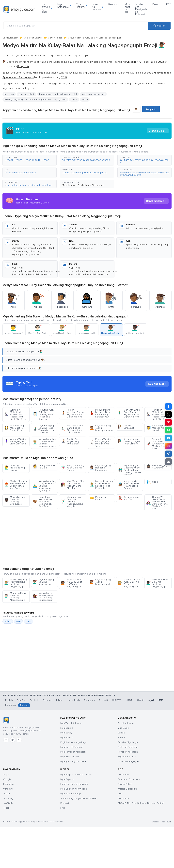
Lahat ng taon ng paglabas (74, 784)
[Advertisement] (87, 539)
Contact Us (123, 798)
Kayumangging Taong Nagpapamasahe (101, 428)
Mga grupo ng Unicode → (73, 761)
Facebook (9, 784)
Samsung (8, 798)
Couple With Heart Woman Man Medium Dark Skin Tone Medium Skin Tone (157, 503)
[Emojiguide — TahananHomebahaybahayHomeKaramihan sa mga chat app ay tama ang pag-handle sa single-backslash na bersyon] (6, 720)
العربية (151, 700)
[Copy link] (168, 454)
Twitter (7, 794)
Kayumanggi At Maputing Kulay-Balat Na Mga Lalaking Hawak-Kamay (129, 470)
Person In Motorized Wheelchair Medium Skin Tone (156, 444)
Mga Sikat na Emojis (71, 794)
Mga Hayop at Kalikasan (73, 752)
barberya (9, 94)
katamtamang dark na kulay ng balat (58, 94)
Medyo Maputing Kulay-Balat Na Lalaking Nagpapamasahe (45, 443)
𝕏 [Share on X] (168, 414)
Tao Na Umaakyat (126, 427)
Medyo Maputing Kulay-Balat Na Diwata (73, 468)
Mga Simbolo (67, 737)
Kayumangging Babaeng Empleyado (100, 468)
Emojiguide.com (10, 38)
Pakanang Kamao (98, 498)
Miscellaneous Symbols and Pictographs (83, 185)
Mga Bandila (67, 728)
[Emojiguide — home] (19, 10)
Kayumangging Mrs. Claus (128, 498)
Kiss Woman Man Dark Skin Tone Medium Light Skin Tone (73, 485)
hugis (29, 621)
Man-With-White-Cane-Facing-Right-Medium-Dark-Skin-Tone (72, 429)
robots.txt (166, 822)
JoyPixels (8, 803)
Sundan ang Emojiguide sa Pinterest (141, 9)
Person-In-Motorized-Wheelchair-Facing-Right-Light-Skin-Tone (157, 414)
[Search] (159, 26)
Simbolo (122, 737)
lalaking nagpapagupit (93, 94)
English (9, 700)
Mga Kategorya (64, 6)
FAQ (169, 4)
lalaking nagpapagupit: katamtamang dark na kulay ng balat (35, 99)
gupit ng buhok (26, 94)
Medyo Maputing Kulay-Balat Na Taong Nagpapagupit (130, 583)
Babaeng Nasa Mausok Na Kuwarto (157, 428)
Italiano (60, 700)
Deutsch (34, 700)
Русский (103, 700)
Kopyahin (151, 109)
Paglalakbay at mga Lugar (74, 742)
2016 (64, 77)
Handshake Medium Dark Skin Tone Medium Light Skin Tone (42, 502)
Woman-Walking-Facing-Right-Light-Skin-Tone (16, 441)
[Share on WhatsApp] (168, 430)
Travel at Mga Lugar (128, 742)
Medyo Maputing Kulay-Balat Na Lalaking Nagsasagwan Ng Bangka (44, 486)
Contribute (123, 774)
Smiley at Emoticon (128, 747)
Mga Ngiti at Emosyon (72, 747)
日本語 (129, 700)
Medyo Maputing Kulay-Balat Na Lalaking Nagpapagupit (16, 583)
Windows (8, 789)
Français (47, 700)
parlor (74, 99)
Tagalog (24, 705)
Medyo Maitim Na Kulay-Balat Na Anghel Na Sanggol (128, 485)
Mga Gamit (123, 728)
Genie (152, 482)
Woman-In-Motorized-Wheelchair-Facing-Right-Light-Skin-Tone (15, 414)
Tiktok (6, 808)
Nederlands (74, 700)
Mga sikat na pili (127, 8)
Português (89, 700)
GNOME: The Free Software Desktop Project (141, 803)
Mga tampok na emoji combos (76, 774)
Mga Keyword (67, 779)
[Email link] (168, 462)
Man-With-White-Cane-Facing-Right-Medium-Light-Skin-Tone (129, 413)
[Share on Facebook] (168, 406)
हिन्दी (161, 700)
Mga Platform (81, 6)
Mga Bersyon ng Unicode (74, 789)
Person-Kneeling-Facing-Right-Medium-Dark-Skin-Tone (73, 413)
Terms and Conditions (129, 779)
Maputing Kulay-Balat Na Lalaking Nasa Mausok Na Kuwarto (44, 414)
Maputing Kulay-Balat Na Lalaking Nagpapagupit (15, 597)
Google (7, 779)
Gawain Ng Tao (55, 38)
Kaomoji (157, 4)
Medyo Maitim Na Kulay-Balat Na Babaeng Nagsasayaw (100, 413)
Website (156, 822)
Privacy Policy (125, 784)
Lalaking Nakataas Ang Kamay (15, 468)
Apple (6, 774)
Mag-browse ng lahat (47, 8)
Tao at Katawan (126, 723)
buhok (8, 621)
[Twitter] (13, 740)
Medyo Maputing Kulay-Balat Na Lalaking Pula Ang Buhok (16, 485)
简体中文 (117, 700)
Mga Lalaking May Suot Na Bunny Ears (14, 428)
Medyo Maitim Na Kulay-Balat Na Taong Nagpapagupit (71, 583)
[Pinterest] (19, 740)
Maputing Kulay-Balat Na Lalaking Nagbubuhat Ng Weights (72, 502)
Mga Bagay (66, 733)
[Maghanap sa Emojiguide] (76, 26)
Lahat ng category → (128, 761)
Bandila (121, 733)
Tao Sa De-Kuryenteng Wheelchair (70, 441)
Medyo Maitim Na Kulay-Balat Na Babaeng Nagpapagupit (43, 597)
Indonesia (10, 705)
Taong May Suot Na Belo (44, 467)
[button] (30, 160)
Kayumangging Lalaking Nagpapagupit (43, 582)
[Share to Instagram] (168, 446)
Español (21, 700)
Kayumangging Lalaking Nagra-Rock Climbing (129, 441)
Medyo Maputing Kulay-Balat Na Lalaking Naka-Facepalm (101, 485)
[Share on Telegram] (168, 438)
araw (18, 621)
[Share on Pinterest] (168, 422)
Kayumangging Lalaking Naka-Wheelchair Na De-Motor (43, 429)
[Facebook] (6, 740)
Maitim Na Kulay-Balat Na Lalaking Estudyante (16, 500)
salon (85, 99)
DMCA (121, 794)
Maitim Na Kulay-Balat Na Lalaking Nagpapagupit (158, 583)
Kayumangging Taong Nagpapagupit (100, 582)
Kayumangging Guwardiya (157, 467)
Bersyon (114, 4)
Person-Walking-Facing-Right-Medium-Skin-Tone (101, 443)
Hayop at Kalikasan (128, 752)
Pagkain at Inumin (70, 757)
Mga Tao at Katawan (33, 38)
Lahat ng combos (98, 7)
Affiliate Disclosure (127, 789)
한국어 (140, 700)
